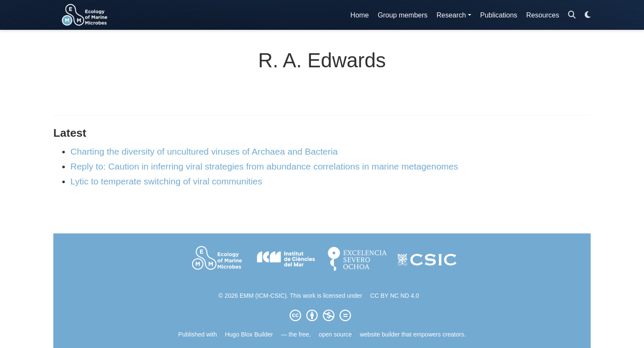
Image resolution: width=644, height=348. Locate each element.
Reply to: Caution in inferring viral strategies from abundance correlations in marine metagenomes (264, 166)
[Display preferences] (588, 15)
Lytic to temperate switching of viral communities (166, 181)
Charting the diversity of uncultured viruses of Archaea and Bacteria (204, 151)
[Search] (572, 15)
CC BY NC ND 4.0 (395, 296)
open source (335, 334)
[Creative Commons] (322, 315)
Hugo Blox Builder (249, 334)
